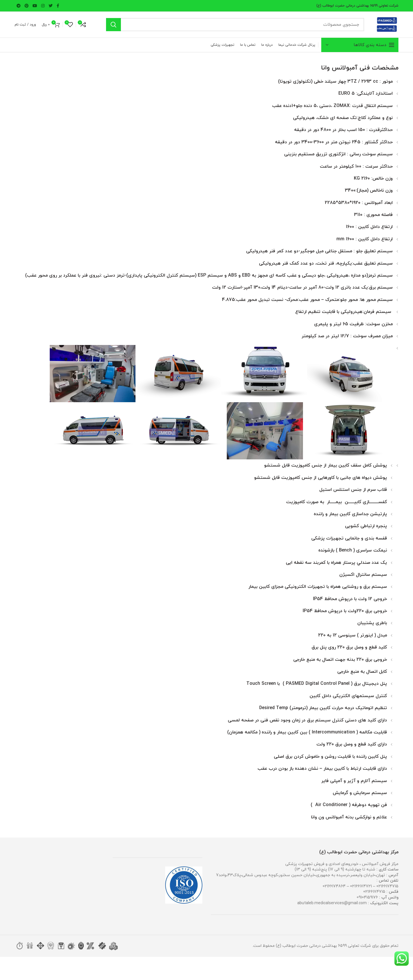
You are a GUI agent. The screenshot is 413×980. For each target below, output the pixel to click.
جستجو (113, 25)
